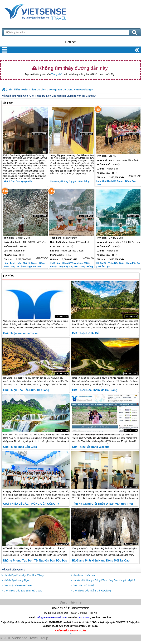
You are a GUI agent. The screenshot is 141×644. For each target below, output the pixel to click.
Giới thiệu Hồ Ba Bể (85, 333)
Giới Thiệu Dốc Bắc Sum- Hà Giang (26, 390)
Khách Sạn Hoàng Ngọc (17, 580)
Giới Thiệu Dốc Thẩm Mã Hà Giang (95, 390)
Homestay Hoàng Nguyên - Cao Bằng (70, 181)
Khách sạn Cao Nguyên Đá (18, 181)
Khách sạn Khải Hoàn (85, 575)
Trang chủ (57, 74)
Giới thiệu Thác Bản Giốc (20, 447)
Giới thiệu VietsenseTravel (21, 333)
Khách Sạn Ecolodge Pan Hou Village (24, 575)
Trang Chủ (43, 11)
